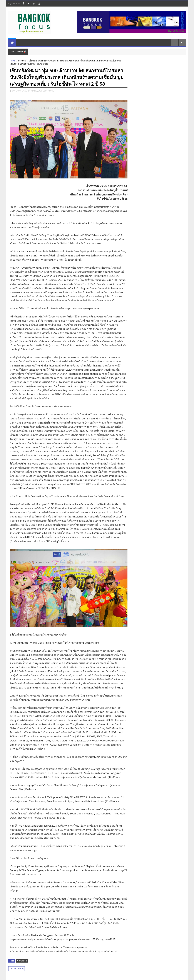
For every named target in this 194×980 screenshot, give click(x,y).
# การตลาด (22, 961)
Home (13, 61)
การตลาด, (49, 91)
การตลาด (22, 61)
